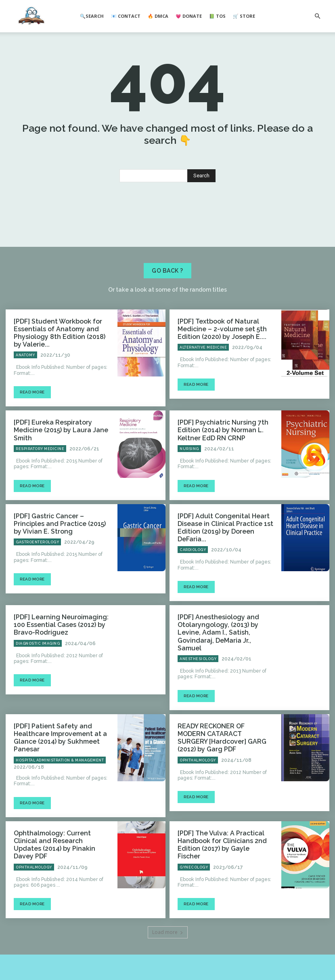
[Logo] (31, 17)
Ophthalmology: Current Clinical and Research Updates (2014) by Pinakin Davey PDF (58, 849)
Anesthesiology (198, 672)
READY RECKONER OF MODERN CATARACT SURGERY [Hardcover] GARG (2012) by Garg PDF (223, 746)
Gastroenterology (37, 575)
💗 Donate (189, 16)
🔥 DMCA (158, 16)
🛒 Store (244, 16)
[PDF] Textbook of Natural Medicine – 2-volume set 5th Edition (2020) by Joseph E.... (217, 370)
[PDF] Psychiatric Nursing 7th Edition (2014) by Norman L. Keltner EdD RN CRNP (217, 467)
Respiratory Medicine (40, 477)
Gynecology (194, 866)
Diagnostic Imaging (38, 665)
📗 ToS (217, 16)
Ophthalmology (198, 763)
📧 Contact (126, 16)
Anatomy (25, 394)
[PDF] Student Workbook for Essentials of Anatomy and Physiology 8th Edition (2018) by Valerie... (58, 373)
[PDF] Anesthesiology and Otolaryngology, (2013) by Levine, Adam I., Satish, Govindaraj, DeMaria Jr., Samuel (223, 652)
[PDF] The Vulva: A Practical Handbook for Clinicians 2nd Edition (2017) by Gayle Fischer (220, 849)
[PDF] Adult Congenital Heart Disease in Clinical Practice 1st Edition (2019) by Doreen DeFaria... (224, 558)
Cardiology (193, 575)
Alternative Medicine (203, 387)
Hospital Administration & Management (60, 770)
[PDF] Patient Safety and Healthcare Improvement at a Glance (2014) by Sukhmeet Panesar (55, 749)
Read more (32, 431)
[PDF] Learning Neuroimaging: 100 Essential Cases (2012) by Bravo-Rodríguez (61, 648)
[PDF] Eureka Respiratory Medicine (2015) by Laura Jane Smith (61, 464)
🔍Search (92, 16)
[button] (317, 16)
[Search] (201, 218)
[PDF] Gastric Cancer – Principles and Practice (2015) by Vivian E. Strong (59, 558)
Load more (168, 931)
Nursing (189, 484)
